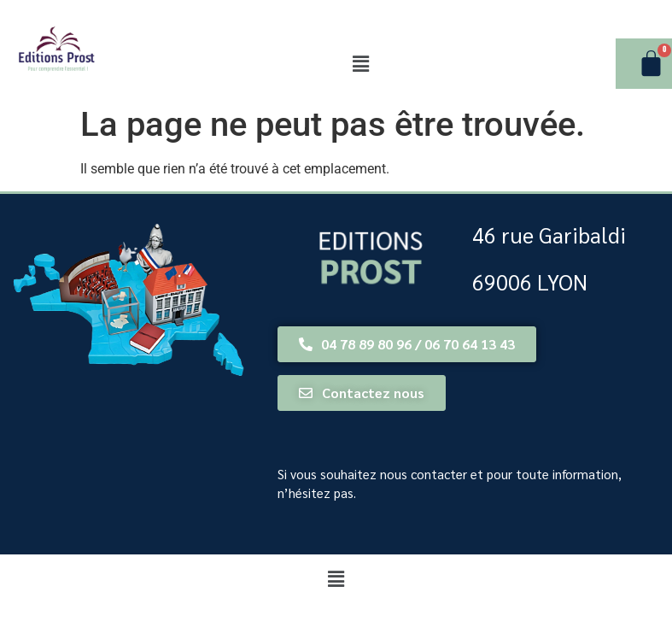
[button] (360, 64)
